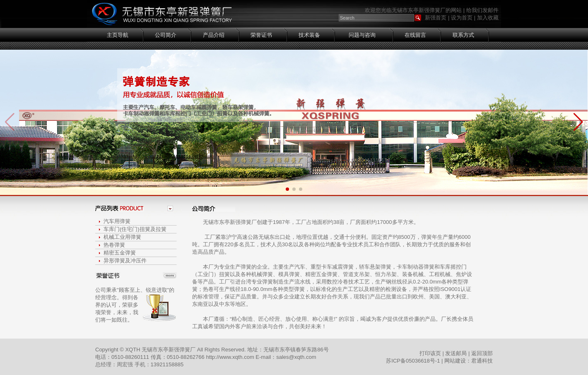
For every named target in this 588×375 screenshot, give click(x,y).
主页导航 (118, 35)
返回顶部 (482, 353)
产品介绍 (214, 35)
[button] (578, 122)
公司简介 (166, 35)
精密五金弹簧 (120, 253)
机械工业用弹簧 (122, 237)
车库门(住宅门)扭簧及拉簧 (135, 229)
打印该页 (430, 353)
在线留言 (415, 35)
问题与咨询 (362, 35)
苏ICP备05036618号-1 (413, 361)
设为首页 (462, 18)
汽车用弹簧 (117, 221)
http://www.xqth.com (231, 357)
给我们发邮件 (482, 10)
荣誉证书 (261, 35)
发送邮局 (456, 353)
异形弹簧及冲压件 (125, 261)
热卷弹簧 (114, 245)
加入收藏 (488, 18)
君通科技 (482, 361)
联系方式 (463, 35)
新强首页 (436, 18)
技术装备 (309, 35)
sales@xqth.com (296, 357)
